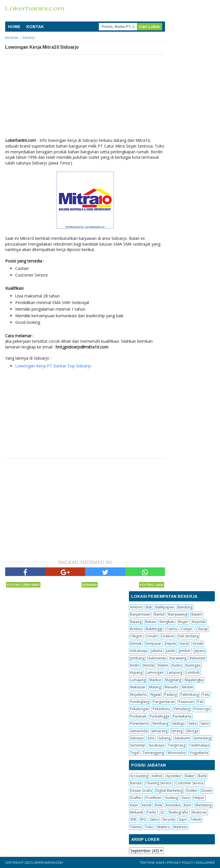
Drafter (136, 798)
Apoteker (174, 776)
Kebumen (198, 658)
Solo (151, 738)
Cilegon (136, 636)
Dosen (207, 790)
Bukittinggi (154, 629)
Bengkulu (167, 622)
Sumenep (138, 745)
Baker (190, 776)
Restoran (200, 812)
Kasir (134, 805)
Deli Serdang (188, 636)
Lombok (193, 672)
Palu (206, 694)
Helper (199, 798)
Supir (183, 819)
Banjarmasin (140, 614)
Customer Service (189, 783)
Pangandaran (164, 702)
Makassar (138, 687)
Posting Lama (152, 585)
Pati (200, 702)
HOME (14, 27)
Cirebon (168, 636)
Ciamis (172, 629)
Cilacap (202, 629)
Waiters (163, 827)
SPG (143, 819)
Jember (185, 651)
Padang (171, 694)
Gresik (198, 643)
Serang (177, 731)
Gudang (171, 798)
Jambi (171, 651)
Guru (186, 798)
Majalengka (194, 680)
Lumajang (138, 680)
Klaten (163, 665)
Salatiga (178, 723)
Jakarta (157, 651)
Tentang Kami (152, 863)
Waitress (180, 827)
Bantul (159, 614)
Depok (170, 643)
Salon (205, 723)
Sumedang (202, 738)
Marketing (203, 805)
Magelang (173, 680)
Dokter (192, 790)
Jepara (200, 651)
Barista (136, 783)
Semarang (159, 731)
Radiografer (179, 812)
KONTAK (35, 27)
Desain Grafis (141, 790)
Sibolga (192, 731)
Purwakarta (182, 716)
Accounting (139, 776)
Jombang (137, 658)
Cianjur (186, 629)
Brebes (136, 629)
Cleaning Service (158, 783)
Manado (171, 687)
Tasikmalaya (199, 745)
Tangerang (177, 745)
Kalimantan (157, 658)
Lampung (175, 672)
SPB (133, 819)
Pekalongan (140, 709)
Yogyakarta (199, 753)
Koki (159, 805)
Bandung (185, 607)
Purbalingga (160, 716)
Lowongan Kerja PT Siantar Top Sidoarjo (53, 366)
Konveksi (173, 805)
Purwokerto (140, 723)
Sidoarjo (137, 738)
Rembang (160, 723)
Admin (157, 776)
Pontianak (138, 716)
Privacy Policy (180, 863)
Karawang (178, 658)
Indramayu (139, 651)
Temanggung (153, 753)
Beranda (90, 585)
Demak (136, 643)
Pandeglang (140, 702)
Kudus (177, 665)
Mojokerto (139, 694)
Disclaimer (205, 863)
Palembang (190, 694)
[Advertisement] (85, 97)
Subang (164, 738)
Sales (192, 723)
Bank (202, 776)
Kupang (136, 672)
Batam (197, 614)
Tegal (134, 753)
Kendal (149, 665)
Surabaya (157, 745)
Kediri (135, 665)
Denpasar (153, 643)
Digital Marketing (169, 790)
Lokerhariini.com (48, 863)
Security (169, 819)
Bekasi (151, 622)
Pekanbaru (161, 709)
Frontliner (153, 798)
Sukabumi (182, 738)
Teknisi (136, 827)
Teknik (196, 819)
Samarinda (139, 731)
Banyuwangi (178, 614)
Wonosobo (177, 753)
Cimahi (152, 636)
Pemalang (182, 709)
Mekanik (137, 812)
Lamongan (155, 672)
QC (163, 812)
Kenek (147, 805)
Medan (187, 687)
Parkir (152, 812)
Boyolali (199, 622)
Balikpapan (165, 607)
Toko (149, 827)
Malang (155, 687)
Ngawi (156, 694)
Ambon (136, 607)
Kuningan (193, 665)
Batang (136, 622)
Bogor (183, 622)
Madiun (156, 680)
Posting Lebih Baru (23, 585)
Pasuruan (186, 702)
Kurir (188, 805)
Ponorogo (202, 709)
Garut (184, 643)
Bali (149, 607)
